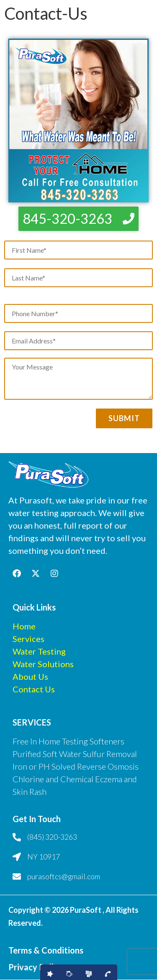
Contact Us (34, 689)
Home (24, 626)
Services (28, 639)
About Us (30, 676)
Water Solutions (43, 664)
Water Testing (39, 651)
